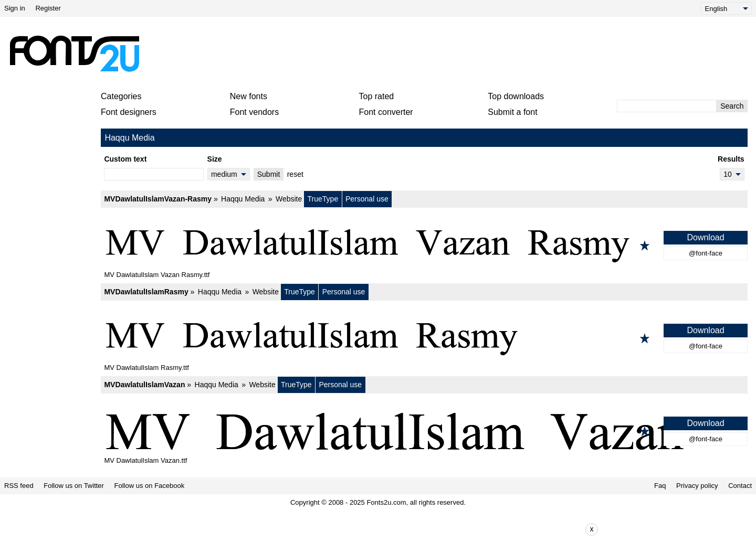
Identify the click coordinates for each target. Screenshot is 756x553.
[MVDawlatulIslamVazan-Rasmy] (424, 246)
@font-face (706, 253)
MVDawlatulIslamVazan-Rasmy (158, 199)
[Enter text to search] (667, 106)
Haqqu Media (243, 199)
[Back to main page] (74, 54)
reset (295, 174)
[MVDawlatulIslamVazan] (424, 431)
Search (732, 106)
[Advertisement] (382, 54)
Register (48, 8)
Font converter (386, 112)
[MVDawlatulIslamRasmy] (424, 338)
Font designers (129, 112)
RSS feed (19, 486)
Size (215, 159)
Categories (121, 96)
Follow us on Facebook (150, 486)
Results (731, 159)
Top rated (377, 96)
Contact (740, 486)
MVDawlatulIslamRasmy (146, 292)
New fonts (249, 96)
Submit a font (512, 112)
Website (289, 199)
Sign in (15, 8)
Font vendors (254, 112)
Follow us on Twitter (74, 486)
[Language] (726, 8)
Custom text (125, 159)
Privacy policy (697, 486)
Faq (660, 486)
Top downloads (516, 96)
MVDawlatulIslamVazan (144, 385)
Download (705, 237)
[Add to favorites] (645, 246)
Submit (269, 174)
